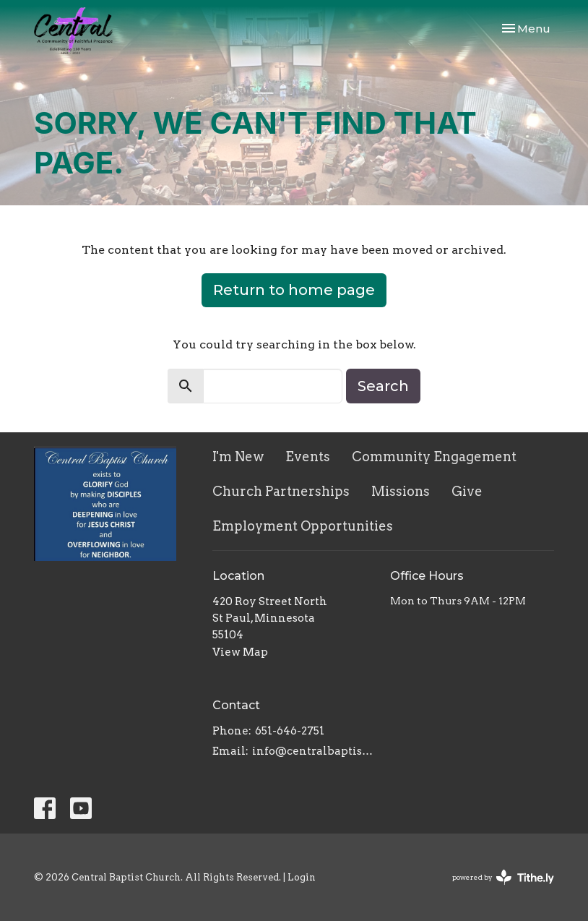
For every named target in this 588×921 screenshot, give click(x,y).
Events (308, 457)
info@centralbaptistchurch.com (314, 751)
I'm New (238, 457)
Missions (401, 491)
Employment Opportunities (303, 526)
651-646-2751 (290, 731)
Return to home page (294, 290)
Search (383, 386)
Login (302, 877)
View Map (240, 652)
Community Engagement (434, 457)
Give (467, 491)
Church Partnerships (281, 491)
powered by (503, 877)
